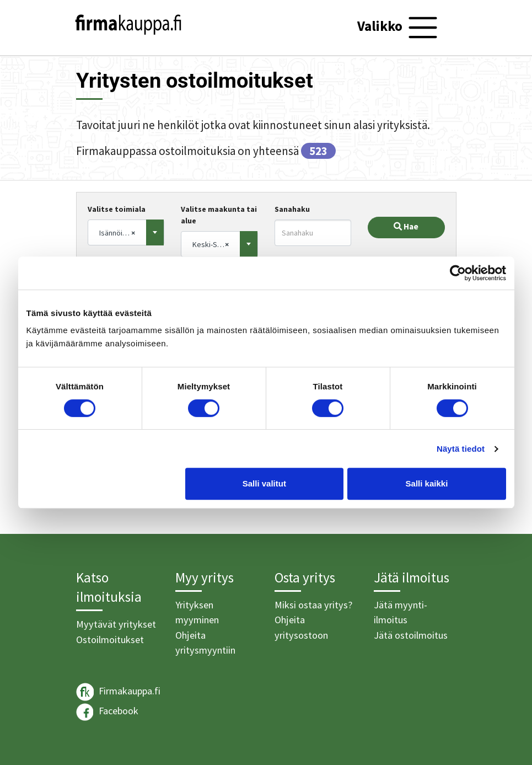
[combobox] (126, 232)
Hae (406, 226)
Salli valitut (264, 483)
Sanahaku (292, 209)
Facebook (107, 712)
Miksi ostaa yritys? (313, 605)
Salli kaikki (427, 483)
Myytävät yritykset (116, 624)
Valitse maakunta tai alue (219, 215)
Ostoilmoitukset (110, 640)
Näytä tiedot (461, 449)
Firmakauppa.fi (118, 692)
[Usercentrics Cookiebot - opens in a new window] (458, 273)
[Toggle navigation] (399, 28)
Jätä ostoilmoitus (411, 635)
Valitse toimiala (117, 209)
